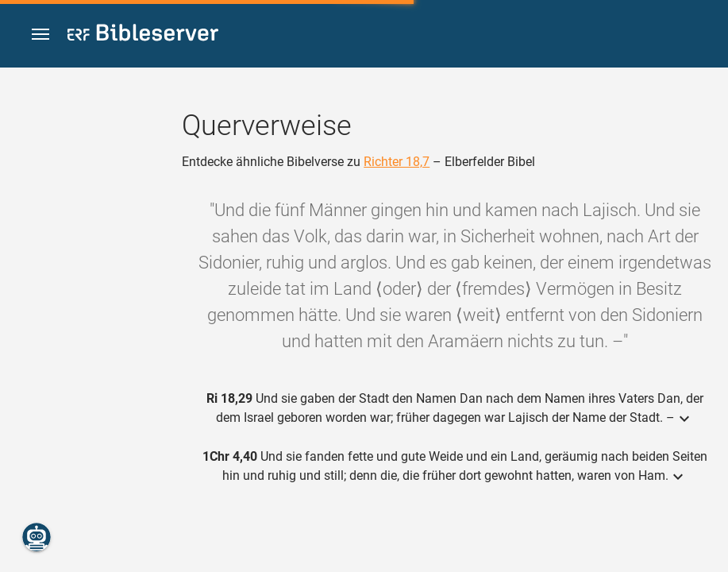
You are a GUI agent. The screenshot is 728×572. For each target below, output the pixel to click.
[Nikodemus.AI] (37, 537)
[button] (40, 35)
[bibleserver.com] (143, 35)
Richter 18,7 (397, 162)
